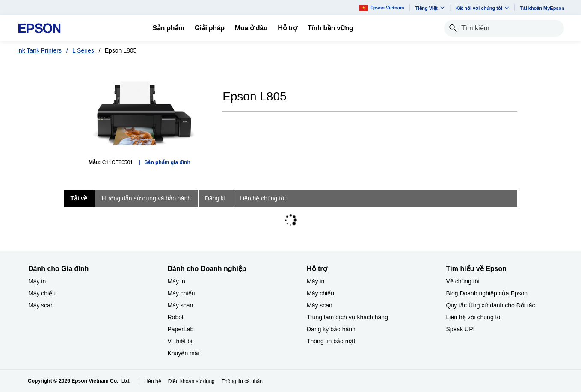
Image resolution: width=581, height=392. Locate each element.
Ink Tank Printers (39, 50)
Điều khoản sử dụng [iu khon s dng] (191, 381)
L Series (83, 50)
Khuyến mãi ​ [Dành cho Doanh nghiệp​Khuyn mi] (184, 353)
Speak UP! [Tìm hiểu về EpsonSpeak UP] (461, 329)
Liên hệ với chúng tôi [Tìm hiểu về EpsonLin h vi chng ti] (474, 317)
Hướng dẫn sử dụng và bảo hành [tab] (146, 198)
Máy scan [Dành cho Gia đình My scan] (41, 305)
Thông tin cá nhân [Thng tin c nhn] (242, 381)
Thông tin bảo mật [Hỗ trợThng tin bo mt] (331, 341)
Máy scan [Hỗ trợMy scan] (320, 305)
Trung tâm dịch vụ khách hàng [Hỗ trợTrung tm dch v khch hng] (347, 317)
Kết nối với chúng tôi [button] (482, 8)
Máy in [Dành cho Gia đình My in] (37, 281)
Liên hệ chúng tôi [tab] (262, 198)
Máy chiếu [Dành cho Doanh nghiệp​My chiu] (181, 293)
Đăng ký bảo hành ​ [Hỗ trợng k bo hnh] (332, 329)
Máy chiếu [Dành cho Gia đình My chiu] (42, 293)
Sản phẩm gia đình (167, 162)
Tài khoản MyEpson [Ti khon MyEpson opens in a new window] (542, 8)
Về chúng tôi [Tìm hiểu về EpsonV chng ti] (463, 281)
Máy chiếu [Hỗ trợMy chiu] (320, 293)
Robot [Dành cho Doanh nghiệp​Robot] (176, 317)
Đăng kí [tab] (215, 198)
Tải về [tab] (79, 198)
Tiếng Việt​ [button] (430, 8)
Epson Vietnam (382, 7)
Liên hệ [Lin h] (153, 381)
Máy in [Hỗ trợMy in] (316, 281)
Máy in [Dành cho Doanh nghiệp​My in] (176, 281)
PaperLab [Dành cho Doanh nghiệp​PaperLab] (181, 329)
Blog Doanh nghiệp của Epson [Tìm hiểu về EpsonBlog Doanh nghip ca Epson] (487, 293)
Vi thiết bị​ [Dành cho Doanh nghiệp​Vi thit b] (180, 341)
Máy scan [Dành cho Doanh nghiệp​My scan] (181, 305)
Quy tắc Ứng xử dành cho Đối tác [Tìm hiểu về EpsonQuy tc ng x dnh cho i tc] (491, 305)
